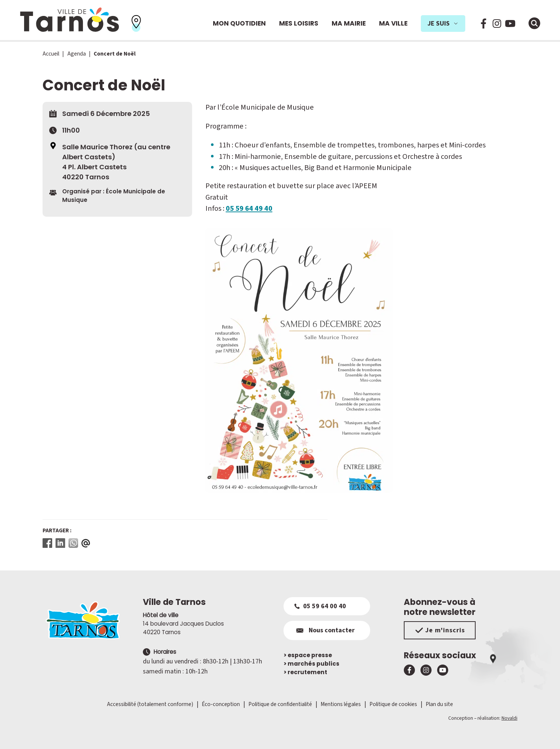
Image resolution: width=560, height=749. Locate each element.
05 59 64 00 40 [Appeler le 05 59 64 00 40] (320, 606)
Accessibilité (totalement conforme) (150, 704)
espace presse (308, 655)
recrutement (305, 672)
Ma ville (393, 23)
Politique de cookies (393, 704)
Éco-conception (221, 704)
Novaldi (509, 718)
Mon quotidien (239, 23)
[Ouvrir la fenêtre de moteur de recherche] (534, 23)
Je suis (443, 24)
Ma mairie (349, 23)
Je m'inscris (440, 630)
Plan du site (439, 704)
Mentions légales (341, 704)
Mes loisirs (299, 23)
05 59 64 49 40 (249, 208)
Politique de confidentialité (280, 704)
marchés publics (311, 664)
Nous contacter (324, 630)
